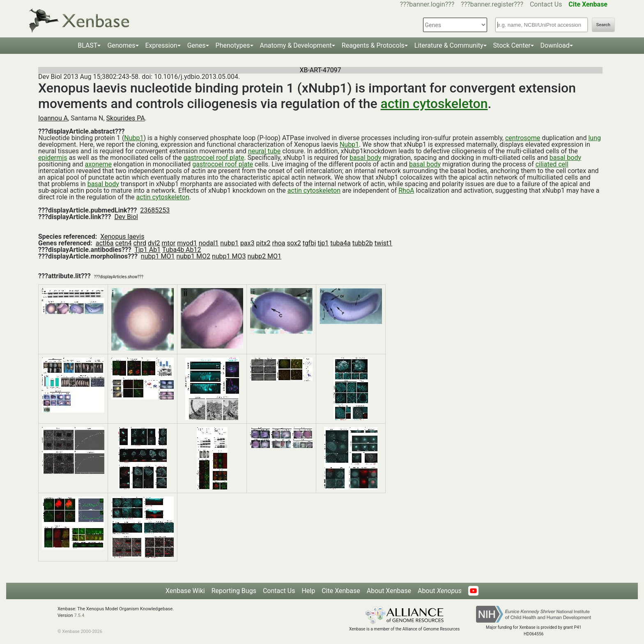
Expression (161, 45)
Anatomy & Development (296, 45)
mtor (169, 243)
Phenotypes (233, 45)
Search (603, 25)
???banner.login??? (427, 4)
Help (308, 591)
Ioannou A (53, 118)
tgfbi (309, 243)
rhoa (278, 243)
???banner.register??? (492, 4)
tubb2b (363, 243)
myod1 (187, 243)
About (440, 591)
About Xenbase (389, 591)
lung (595, 138)
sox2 (294, 243)
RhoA (406, 190)
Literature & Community (449, 45)
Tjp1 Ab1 (147, 250)
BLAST (87, 45)
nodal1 (209, 243)
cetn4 (124, 243)
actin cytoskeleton (434, 104)
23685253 (155, 210)
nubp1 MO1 (158, 256)
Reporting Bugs (234, 591)
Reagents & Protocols (373, 45)
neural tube (264, 151)
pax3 (247, 243)
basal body (365, 158)
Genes (197, 45)
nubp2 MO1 (264, 256)
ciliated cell (552, 164)
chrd (139, 243)
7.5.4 (79, 615)
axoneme (98, 164)
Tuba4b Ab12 (182, 250)
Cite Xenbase (341, 591)
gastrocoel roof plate (214, 158)
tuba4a (340, 243)
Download (555, 45)
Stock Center (512, 45)
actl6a (105, 243)
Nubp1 (134, 138)
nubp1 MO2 (193, 256)
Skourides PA (126, 118)
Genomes (121, 45)
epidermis (53, 158)
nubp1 (229, 243)
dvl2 (154, 243)
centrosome (523, 138)
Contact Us (546, 4)
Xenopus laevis (122, 237)
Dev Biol (126, 217)
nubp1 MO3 (229, 256)
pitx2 (263, 243)
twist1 (384, 243)
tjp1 (323, 243)
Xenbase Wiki (185, 591)
